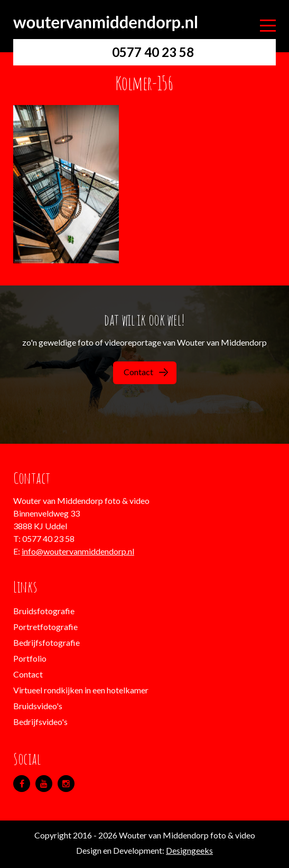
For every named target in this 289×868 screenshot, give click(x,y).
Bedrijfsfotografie (46, 642)
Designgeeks (189, 850)
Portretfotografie (45, 627)
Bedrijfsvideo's (40, 722)
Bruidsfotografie (44, 611)
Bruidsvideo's (38, 706)
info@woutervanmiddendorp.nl (78, 551)
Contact (146, 372)
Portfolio (30, 658)
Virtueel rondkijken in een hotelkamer (81, 690)
